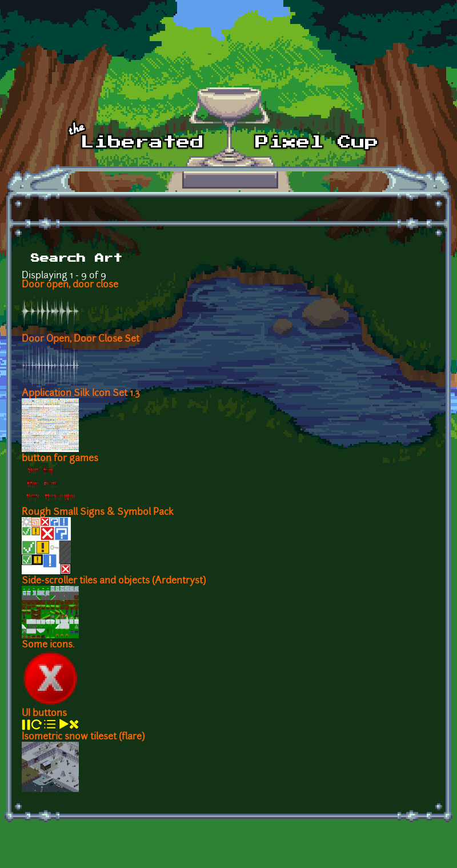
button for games (60, 459)
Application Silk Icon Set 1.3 (81, 394)
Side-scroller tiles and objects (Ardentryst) (114, 581)
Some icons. (48, 645)
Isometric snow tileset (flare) (83, 737)
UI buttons (44, 714)
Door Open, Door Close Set (81, 339)
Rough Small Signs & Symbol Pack (98, 513)
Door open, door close (70, 285)
